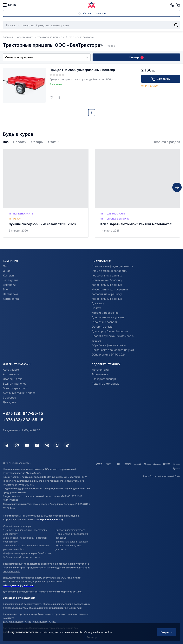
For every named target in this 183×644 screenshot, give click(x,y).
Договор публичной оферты (110, 331)
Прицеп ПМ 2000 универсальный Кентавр (82, 70)
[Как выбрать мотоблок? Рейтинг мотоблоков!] (137, 193)
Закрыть (166, 632)
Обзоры (37, 142)
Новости (20, 142)
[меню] (9, 5)
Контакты (9, 275)
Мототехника (100, 370)
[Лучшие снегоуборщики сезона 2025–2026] (46, 193)
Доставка (98, 303)
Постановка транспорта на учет (113, 350)
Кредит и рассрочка (105, 313)
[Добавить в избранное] (53, 97)
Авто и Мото (11, 370)
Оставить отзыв (102, 327)
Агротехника (11, 374)
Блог (6, 289)
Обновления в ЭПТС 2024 (109, 354)
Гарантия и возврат (104, 322)
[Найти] (176, 25)
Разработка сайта (153, 476)
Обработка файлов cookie (109, 345)
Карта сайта (11, 299)
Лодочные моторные (105, 384)
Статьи (54, 142)
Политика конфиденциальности (112, 266)
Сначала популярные (47, 57)
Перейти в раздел (166, 142)
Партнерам (10, 294)
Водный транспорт (15, 384)
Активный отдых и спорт (19, 393)
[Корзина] (178, 5)
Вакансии (9, 285)
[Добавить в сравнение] (60, 97)
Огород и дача (13, 379)
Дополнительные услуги (108, 317)
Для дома (9, 402)
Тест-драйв (11, 280)
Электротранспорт (15, 388)
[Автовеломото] (92, 5)
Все (6, 142)
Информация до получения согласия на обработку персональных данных (110, 294)
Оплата (96, 308)
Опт (5, 266)
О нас (7, 271)
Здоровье (9, 397)
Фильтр (136, 57)
